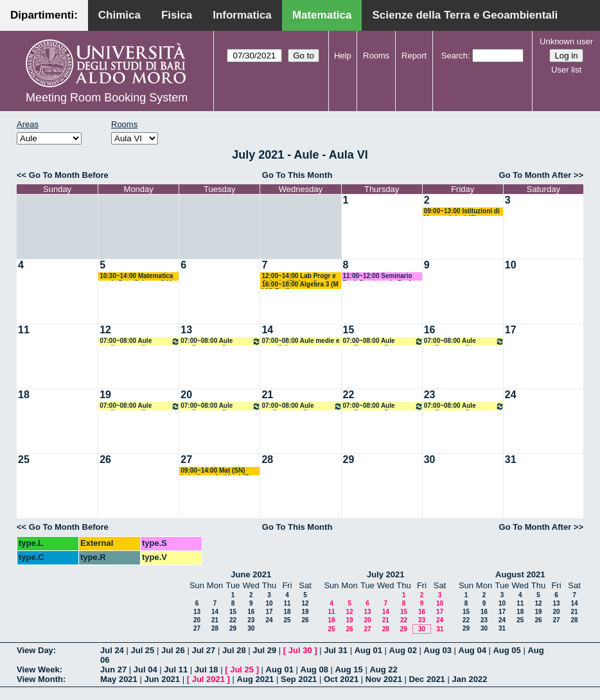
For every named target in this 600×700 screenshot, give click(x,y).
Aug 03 (438, 650)
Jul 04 (146, 669)
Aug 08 (314, 669)
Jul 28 (234, 650)
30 (430, 459)
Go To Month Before (69, 175)
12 (105, 330)
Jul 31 (336, 650)
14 (267, 330)
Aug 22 (383, 669)
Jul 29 (264, 650)
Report (414, 56)
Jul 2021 (208, 679)
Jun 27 (113, 669)
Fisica (177, 15)
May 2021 (119, 679)
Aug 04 (472, 650)
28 (267, 459)
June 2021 (251, 574)
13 (186, 330)
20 (186, 395)
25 (24, 459)
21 (267, 395)
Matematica (322, 15)
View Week (38, 669)
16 (430, 330)
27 (186, 459)
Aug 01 (368, 650)
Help (343, 56)
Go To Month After (535, 175)
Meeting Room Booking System (107, 98)
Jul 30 (300, 650)
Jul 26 (173, 650)
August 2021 (520, 574)
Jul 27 (203, 650)
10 (511, 265)
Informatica (242, 15)
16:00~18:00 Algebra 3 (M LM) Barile (300, 285)
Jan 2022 (469, 679)
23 (430, 395)
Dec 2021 (427, 679)
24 (511, 395)
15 (349, 330)
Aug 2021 (256, 679)
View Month (40, 679)
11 (24, 330)
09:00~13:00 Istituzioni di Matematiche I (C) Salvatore (462, 212)
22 (349, 395)
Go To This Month (297, 175)
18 (24, 395)
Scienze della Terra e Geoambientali (465, 15)
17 (511, 330)
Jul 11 (176, 669)
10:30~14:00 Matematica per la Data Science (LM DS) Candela (136, 276)
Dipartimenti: (44, 15)
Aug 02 (403, 650)
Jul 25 (142, 650)
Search (454, 56)
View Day (35, 650)
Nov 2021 (384, 679)
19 (105, 395)
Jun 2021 (162, 679)
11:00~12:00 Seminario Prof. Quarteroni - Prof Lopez (378, 276)
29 (349, 459)
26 (105, 459)
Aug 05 (507, 650)
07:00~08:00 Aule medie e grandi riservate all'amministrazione (140, 341)
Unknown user (566, 41)
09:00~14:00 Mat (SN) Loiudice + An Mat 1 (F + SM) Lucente (217, 471)
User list (566, 70)
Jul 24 (112, 650)
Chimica (119, 15)
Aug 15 (349, 669)
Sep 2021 (299, 679)
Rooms (376, 56)
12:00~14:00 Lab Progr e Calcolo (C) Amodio (298, 276)
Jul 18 (207, 669)
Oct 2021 (341, 679)
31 (511, 459)
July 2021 (386, 574)
